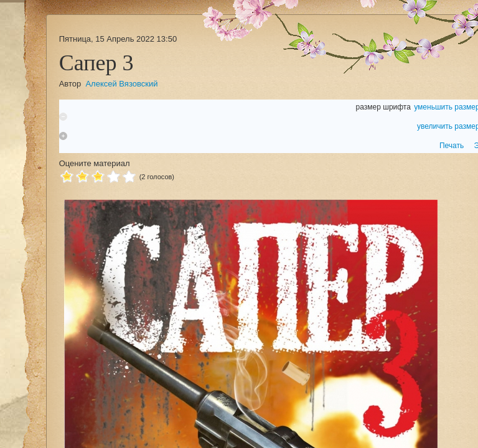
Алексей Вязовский (121, 84)
